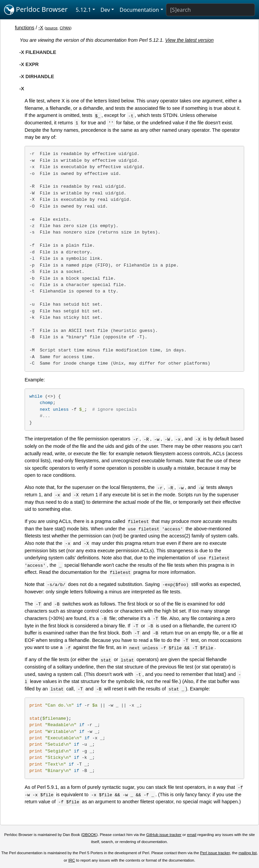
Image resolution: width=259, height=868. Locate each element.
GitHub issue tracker (164, 835)
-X (41, 28)
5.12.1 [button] (83, 10)
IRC (72, 860)
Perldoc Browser (36, 10)
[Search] (210, 10)
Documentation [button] (139, 10)
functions (25, 28)
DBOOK (89, 835)
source (52, 28)
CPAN (65, 28)
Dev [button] (105, 10)
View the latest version (190, 40)
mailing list (248, 853)
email (192, 835)
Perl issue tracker (215, 853)
